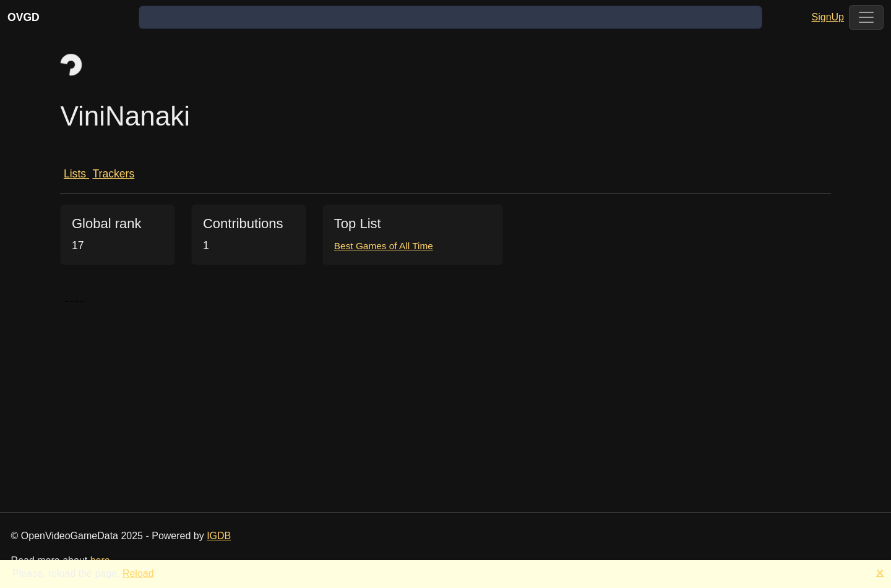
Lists (76, 174)
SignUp (828, 17)
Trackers (113, 174)
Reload (138, 573)
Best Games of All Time (384, 246)
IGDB (219, 536)
